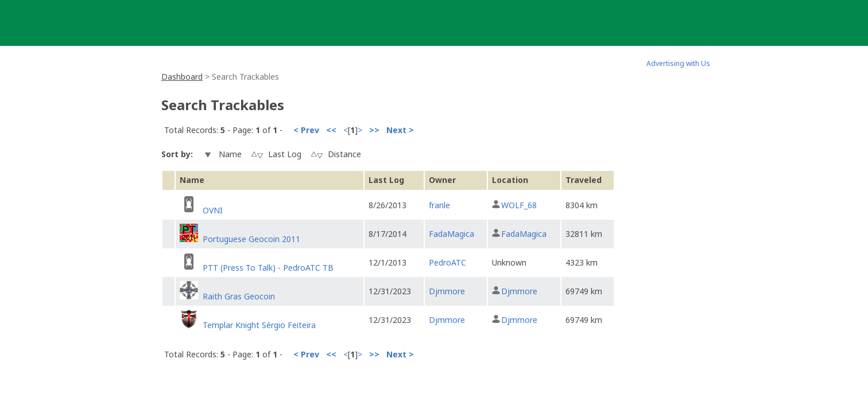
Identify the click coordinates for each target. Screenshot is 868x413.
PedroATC (447, 262)
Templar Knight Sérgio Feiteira (259, 325)
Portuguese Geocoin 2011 (251, 239)
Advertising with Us (678, 63)
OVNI (213, 210)
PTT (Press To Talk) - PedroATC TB (268, 268)
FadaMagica (452, 234)
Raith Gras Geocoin (239, 296)
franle (439, 205)
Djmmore (447, 291)
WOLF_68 (519, 205)
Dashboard (182, 77)
